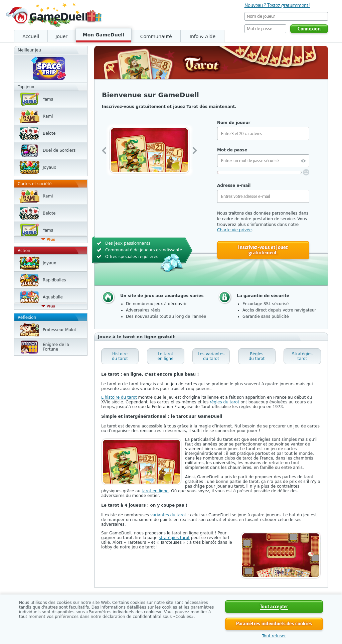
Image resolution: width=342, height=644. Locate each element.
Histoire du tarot (120, 356)
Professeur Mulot (59, 330)
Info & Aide (203, 36)
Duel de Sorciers (59, 150)
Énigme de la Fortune (56, 347)
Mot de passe (232, 150)
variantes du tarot (168, 515)
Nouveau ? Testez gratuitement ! (277, 5)
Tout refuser (274, 636)
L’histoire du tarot (119, 397)
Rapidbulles (54, 280)
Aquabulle (53, 297)
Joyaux (49, 167)
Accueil (31, 36)
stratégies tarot (174, 538)
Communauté (156, 36)
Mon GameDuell (104, 35)
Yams (48, 99)
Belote (49, 133)
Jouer (61, 36)
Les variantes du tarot (211, 356)
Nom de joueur (234, 123)
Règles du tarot (257, 356)
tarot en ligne (155, 491)
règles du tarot (224, 402)
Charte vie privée (234, 230)
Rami (48, 116)
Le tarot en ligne (165, 356)
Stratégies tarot (302, 356)
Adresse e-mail (234, 185)
